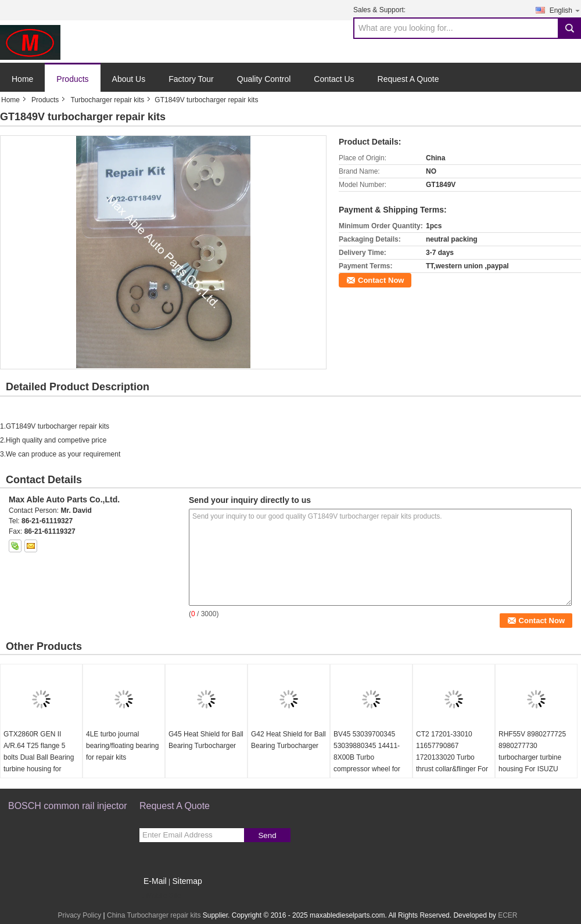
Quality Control (264, 79)
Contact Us (334, 79)
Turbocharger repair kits (107, 100)
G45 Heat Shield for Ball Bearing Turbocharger (206, 740)
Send (267, 835)
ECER (508, 915)
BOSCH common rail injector (68, 806)
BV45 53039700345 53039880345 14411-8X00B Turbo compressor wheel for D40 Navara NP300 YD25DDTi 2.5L (367, 763)
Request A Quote (408, 79)
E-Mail (155, 881)
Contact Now (381, 280)
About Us (129, 79)
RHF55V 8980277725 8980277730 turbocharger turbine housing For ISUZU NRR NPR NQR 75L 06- (536, 757)
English (565, 10)
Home (22, 79)
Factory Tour (191, 79)
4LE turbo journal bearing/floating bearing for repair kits (122, 746)
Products (72, 79)
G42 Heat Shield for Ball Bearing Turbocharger (288, 740)
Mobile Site (160, 896)
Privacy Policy (79, 915)
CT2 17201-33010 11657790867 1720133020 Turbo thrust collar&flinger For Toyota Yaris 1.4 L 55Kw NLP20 (453, 763)
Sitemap (187, 881)
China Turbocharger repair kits (154, 915)
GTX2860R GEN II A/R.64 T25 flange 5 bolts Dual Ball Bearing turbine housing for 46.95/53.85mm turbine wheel (39, 763)
